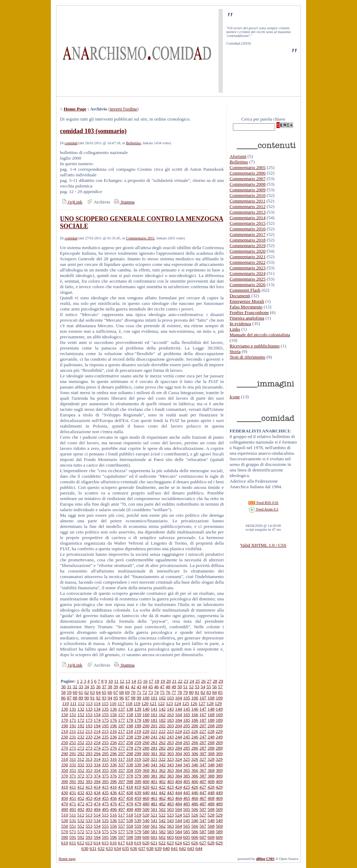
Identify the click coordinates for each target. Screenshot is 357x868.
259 (138, 742)
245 (187, 737)
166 (195, 715)
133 (89, 709)
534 (97, 820)
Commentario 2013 (247, 212)
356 (113, 770)
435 (105, 793)
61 (81, 692)
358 (130, 770)
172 (81, 720)
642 (183, 848)
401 (154, 781)
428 (211, 787)
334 (97, 765)
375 (105, 776)
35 (93, 687)
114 (97, 703)
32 (75, 687)
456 (113, 798)
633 (109, 848)
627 (203, 843)
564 (178, 826)
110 (66, 703)
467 (203, 798)
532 (81, 820)
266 (195, 742)
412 (81, 787)
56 (215, 687)
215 (105, 731)
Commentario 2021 (247, 257)
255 (105, 742)
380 (146, 776)
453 (89, 798)
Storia (235, 351)
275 (105, 748)
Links (235, 329)
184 (178, 720)
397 (122, 781)
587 (203, 832)
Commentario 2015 (247, 223)
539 (138, 820)
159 (138, 715)
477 (122, 804)
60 (75, 692)
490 (64, 809)
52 (191, 687)
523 (170, 815)
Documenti (240, 296)
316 (113, 759)
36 (98, 687)
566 (195, 826)
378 (130, 776)
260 (146, 742)
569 (219, 826)
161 (154, 715)
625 (187, 843)
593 (89, 837)
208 (211, 726)
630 (85, 848)
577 (122, 832)
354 (97, 770)
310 (64, 759)
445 (187, 793)
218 (130, 731)
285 (187, 748)
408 (211, 781)
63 (93, 692)
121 (153, 703)
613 (89, 843)
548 (211, 820)
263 (170, 742)
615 (105, 843)
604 (178, 837)
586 (195, 832)
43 (139, 687)
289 (219, 748)
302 (162, 754)
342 (162, 765)
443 (170, 793)
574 (97, 832)
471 (73, 804)
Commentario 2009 (247, 190)
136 (113, 709)
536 (113, 820)
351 (73, 770)
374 (97, 776)
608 (211, 837)
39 (116, 687)
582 (162, 832)
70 (133, 692)
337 (122, 765)
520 (146, 815)
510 (64, 815)
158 (130, 715)
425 (187, 787)
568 (211, 826)
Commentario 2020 (247, 251)
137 (122, 709)
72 (145, 692)
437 (122, 793)
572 (81, 832)
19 (163, 681)
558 (130, 826)
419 (138, 787)
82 (203, 692)
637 (142, 848)
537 (122, 820)
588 (211, 832)
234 (97, 737)
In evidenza (240, 324)
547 (203, 820)
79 (185, 692)
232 (81, 737)
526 (195, 815)
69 (127, 692)
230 (64, 737)
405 (187, 781)
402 (162, 781)
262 (162, 742)
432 (81, 793)
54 (203, 687)
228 (211, 731)
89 (81, 698)
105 (187, 698)
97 (127, 698)
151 (73, 715)
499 (138, 809)
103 (170, 698)
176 (113, 720)
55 (209, 687)
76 (168, 692)
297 (122, 754)
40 (121, 687)
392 (81, 781)
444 (178, 793)
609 (219, 837)
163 (170, 715)
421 (154, 787)
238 (130, 737)
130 (64, 709)
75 (162, 692)
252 (81, 742)
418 (130, 787)
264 (178, 742)
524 (178, 815)
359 (138, 770)
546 (195, 820)
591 (73, 837)
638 (150, 848)
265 (187, 742)
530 (64, 820)
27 (209, 681)
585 (187, 832)
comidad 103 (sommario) (93, 131)
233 (89, 737)
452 (81, 798)
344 (178, 765)
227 (203, 731)
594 (97, 837)
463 (170, 798)
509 (219, 809)
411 (73, 787)
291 (73, 754)
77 (174, 692)
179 (138, 720)
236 (113, 737)
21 (174, 681)
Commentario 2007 (247, 179)
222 (162, 731)
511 (73, 815)
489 (219, 804)
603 (170, 837)
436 (113, 793)
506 (195, 809)
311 (73, 759)
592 (81, 837)
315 (105, 759)
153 (89, 715)
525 (187, 815)
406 (195, 781)
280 (146, 748)
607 (203, 837)
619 (138, 843)
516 (113, 815)
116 (113, 703)
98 (133, 698)
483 (170, 804)
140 (146, 709)
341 (154, 765)
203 (170, 726)
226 (195, 731)
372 (81, 776)
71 (139, 692)
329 (219, 759)
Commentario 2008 (247, 184)
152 (81, 715)
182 (162, 720)
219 (138, 731)
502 (162, 809)
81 (197, 692)
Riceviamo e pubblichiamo (255, 346)
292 (81, 754)
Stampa (124, 202)
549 (219, 820)
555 (105, 826)
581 (154, 832)
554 (97, 826)
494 (97, 809)
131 (73, 709)
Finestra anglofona (247, 318)
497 (122, 809)
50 (180, 687)
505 (187, 809)
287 (203, 748)
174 (97, 720)
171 (73, 720)
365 (187, 770)
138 (130, 709)
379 (138, 776)
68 (121, 692)
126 (194, 703)
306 (195, 754)
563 (170, 826)
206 (195, 726)
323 (170, 759)
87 (69, 698)
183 (170, 720)
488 (211, 804)
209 (219, 726)
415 (105, 787)
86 (63, 698)
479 (138, 804)
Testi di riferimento (247, 357)
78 (180, 692)
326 (195, 759)
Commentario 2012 (247, 206)
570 (64, 832)
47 (162, 687)
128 (210, 703)
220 (146, 731)
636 (134, 848)
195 (105, 726)
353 (89, 770)
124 (177, 703)
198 (130, 726)
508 (211, 809)
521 (154, 815)
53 (197, 687)
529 (219, 815)
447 (203, 793)
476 (113, 804)
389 (219, 776)
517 (121, 815)
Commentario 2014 (247, 218)
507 (203, 809)
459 (138, 798)
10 (110, 681)
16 (145, 681)
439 (138, 793)
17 (151, 681)
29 (221, 681)
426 (195, 787)
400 (146, 781)
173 (89, 720)
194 (97, 726)
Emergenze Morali (247, 301)
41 (127, 687)
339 (138, 765)
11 (116, 681)
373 (89, 776)
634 (117, 848)
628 (211, 843)
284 (178, 748)
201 (154, 726)
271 (73, 748)
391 (73, 781)
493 (89, 809)
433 (89, 793)
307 (203, 754)
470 (64, 804)
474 (97, 804)
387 (203, 776)
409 (219, 781)
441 (154, 793)
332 (81, 765)
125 (186, 703)
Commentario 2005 (247, 167)
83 (209, 692)
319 (138, 759)
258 (130, 742)
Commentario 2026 (247, 285)
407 (203, 781)
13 (128, 681)
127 (202, 703)
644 (199, 848)
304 (178, 754)
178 (130, 720)
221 (154, 731)
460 (146, 798)
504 (178, 809)
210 (64, 731)
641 (174, 848)
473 (89, 804)
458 (130, 798)
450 (64, 798)
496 (113, 809)
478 (130, 804)
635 (126, 848)
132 (81, 709)
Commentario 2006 (247, 173)
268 (211, 742)
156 (113, 715)
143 (170, 709)
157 (122, 715)
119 (137, 703)
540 (146, 820)
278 (130, 748)
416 (113, 787)
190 (64, 726)
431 (73, 793)
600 (146, 837)
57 (220, 687)
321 (154, 759)
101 (154, 698)
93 (104, 698)
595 (105, 837)
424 (178, 787)
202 (162, 726)
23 (186, 681)
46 (156, 687)
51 (185, 687)
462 (162, 798)
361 (154, 770)
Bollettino (133, 143)
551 (73, 826)
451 (73, 798)
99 (139, 698)
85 (220, 692)
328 (211, 759)
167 (203, 715)
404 (178, 781)
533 (89, 820)
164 (178, 715)
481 (154, 804)
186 (195, 720)
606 (195, 837)
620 (146, 843)
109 (219, 698)
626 (195, 843)
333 (89, 765)
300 (146, 754)
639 (158, 848)
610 (64, 843)
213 (89, 731)
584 (178, 832)
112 (81, 703)
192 (81, 726)
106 (195, 698)
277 (122, 748)
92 (98, 698)
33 (81, 687)
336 (113, 765)
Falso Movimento (246, 307)
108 (211, 698)
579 (138, 832)
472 (81, 804)
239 (138, 737)
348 (211, 765)
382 (162, 776)
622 (162, 843)
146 (195, 709)
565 (187, 826)
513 (89, 815)
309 (219, 754)
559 (138, 826)
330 (64, 765)
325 (187, 759)
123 (169, 703)
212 (81, 731)
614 (97, 843)
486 (195, 804)
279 (138, 748)
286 (195, 748)
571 (73, 832)
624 (178, 843)
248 (211, 737)
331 (73, 765)
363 (170, 770)
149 (219, 709)
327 (203, 759)
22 (180, 681)
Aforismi (238, 156)
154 (97, 715)
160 (146, 715)
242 (162, 737)
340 (146, 765)
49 (174, 687)
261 (154, 742)
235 (105, 737)
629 (219, 843)
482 (162, 804)
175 (105, 720)
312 (81, 759)
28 (215, 681)
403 (170, 781)
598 (130, 837)
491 (73, 809)
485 (187, 804)
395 (105, 781)
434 (97, 793)
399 (138, 781)
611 (73, 843)
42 (133, 687)
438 (130, 793)
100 (146, 698)
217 (121, 731)
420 (146, 787)
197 (122, 726)
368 (211, 770)
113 (89, 703)
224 (178, 731)
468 (211, 798)
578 (130, 832)
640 (166, 848)
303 (170, 754)
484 (178, 804)
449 (219, 793)
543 (170, 820)
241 (154, 737)
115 (105, 703)
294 (97, 754)
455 (105, 798)
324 (178, 759)
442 (162, 793)
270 (64, 748)
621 (154, 843)
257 (122, 742)
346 (195, 765)
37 (104, 687)
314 (97, 759)
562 (162, 826)
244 (178, 737)
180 (146, 720)
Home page (67, 859)
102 (162, 698)
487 (203, 804)
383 (170, 776)
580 (146, 832)
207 (203, 726)
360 (146, 770)
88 (75, 698)
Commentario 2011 (140, 238)
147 (203, 709)
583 (170, 832)
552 (81, 826)
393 (89, 781)
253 (89, 742)
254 (97, 742)
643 (191, 848)
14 (134, 681)
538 (130, 820)
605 (187, 837)
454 (97, 798)
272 (81, 748)
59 (69, 692)
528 (211, 815)
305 (187, 754)
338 (130, 765)
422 (162, 787)
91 (93, 698)
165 (187, 715)
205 (187, 726)
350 (64, 770)
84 (215, 692)
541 (154, 820)
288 (211, 748)
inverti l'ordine (123, 109)
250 (64, 742)
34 (87, 687)
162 (162, 715)
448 (211, 793)
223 (170, 731)
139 (138, 709)
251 (73, 742)
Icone (235, 397)
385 (187, 776)
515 (105, 815)
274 (97, 748)
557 (122, 826)
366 (195, 770)
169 (219, 715)
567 (203, 826)
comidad (71, 143)
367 (203, 770)
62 (87, 692)
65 (104, 692)
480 (146, 804)
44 (145, 687)
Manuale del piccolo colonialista (260, 335)
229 (219, 731)
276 (113, 748)
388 (211, 776)
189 (219, 720)
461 (154, 798)
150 (64, 715)
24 (192, 681)
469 (219, 798)
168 (211, 715)
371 (73, 776)
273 (89, 748)
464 (178, 798)
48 (168, 687)
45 (150, 687)
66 (110, 692)
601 (154, 837)
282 (162, 748)
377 (122, 776)
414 (97, 787)
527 (203, 815)
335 (105, 765)
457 (122, 798)
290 (64, 754)
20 (169, 681)
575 (105, 832)
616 (113, 843)
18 (157, 681)
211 (73, 731)
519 (138, 815)
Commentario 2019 (247, 245)
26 (203, 681)
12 (122, 681)
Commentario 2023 (247, 268)
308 (211, 754)
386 (195, 776)
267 (203, 742)
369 (219, 770)
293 (89, 754)
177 (122, 720)
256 (113, 742)
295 (105, 754)
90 (87, 698)
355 (105, 770)
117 (121, 703)
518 (130, 815)
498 (130, 809)
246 (195, 737)
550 (64, 826)
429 (219, 787)
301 (154, 754)
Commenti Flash (245, 290)
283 (170, 748)
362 (162, 770)
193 (89, 726)
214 (97, 731)
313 (89, 759)
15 (139, 681)
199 (138, 726)
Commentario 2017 (247, 234)
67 (116, 692)
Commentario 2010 (247, 195)
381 (154, 776)
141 (154, 709)
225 (187, 731)
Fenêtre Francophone (249, 312)
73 (150, 692)
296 (113, 754)
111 (73, 703)
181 (154, 720)
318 (130, 759)
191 (73, 726)
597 (122, 837)
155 (105, 715)
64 (98, 692)
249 (219, 737)
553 (89, 826)
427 (203, 787)
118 (129, 703)
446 (195, 793)
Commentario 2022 (247, 262)
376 (113, 776)
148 (211, 709)
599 (138, 837)
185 (187, 720)
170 (64, 720)
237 (122, 737)
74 (156, 692)
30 (63, 687)
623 (170, 843)
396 (113, 781)
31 (69, 687)
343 (170, 765)
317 (121, 759)
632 (101, 848)
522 (162, 815)
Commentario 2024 (247, 273)
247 (203, 737)
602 (162, 837)
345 (187, 765)
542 (162, 820)
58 (63, 692)
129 (218, 703)
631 (93, 848)
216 (113, 731)
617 (121, 843)
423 (170, 787)
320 (146, 759)
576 (113, 832)
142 (162, 709)
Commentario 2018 (247, 240)
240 (146, 737)
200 (146, 726)
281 (154, 748)
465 (187, 798)
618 (130, 843)
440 (146, 793)
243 (170, 737)
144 (178, 709)
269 (219, 742)
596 (113, 837)
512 (81, 815)
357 (122, 770)
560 (146, 826)
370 (64, 776)
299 (138, 754)
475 (105, 804)
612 (81, 843)
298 (130, 754)
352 (81, 770)
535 (105, 820)
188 (211, 720)
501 (154, 809)
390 (64, 781)
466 (195, 798)
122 (161, 703)
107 (203, 698)
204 (178, 726)
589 (219, 832)
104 (178, 698)
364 (178, 770)
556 (113, 826)
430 (64, 793)
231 (73, 737)
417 (121, 787)
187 (203, 720)
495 (105, 809)
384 (178, 776)
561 (154, 826)
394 (97, 781)
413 (89, 787)
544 (178, 820)
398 (130, 781)
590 (64, 837)
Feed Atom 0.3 (263, 509)
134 (97, 709)
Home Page (75, 109)
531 (73, 820)
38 (110, 687)
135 (105, 709)
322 (162, 759)
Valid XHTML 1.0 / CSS (263, 545)
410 (64, 787)
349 (219, 765)
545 (187, 820)
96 (121, 698)
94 (110, 698)
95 (116, 698)
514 (97, 815)
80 (191, 692)
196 (113, 726)
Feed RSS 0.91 (263, 503)
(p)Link (71, 202)
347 (203, 765)
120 (145, 703)
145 (187, 709)
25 (198, 681)
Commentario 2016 (247, 229)
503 (170, 809)
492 (81, 809)
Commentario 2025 (247, 279)
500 (146, 809)
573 (89, 832)
